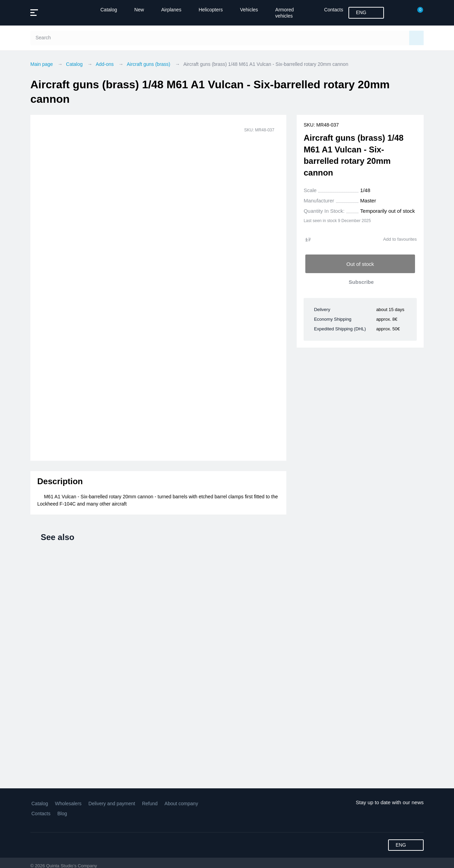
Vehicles (249, 10)
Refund (150, 804)
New (139, 10)
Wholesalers (68, 804)
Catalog (109, 10)
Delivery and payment (112, 804)
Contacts (333, 10)
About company (181, 804)
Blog (62, 814)
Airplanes (171, 10)
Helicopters (211, 10)
